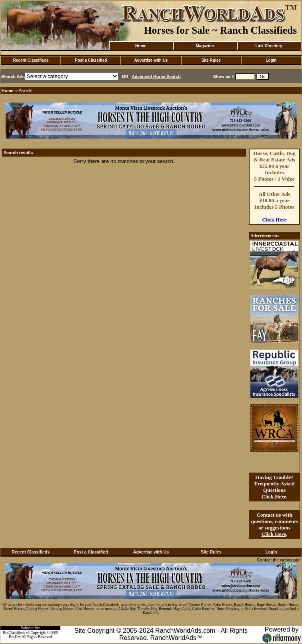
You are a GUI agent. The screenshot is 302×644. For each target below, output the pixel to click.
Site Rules (211, 60)
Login (271, 60)
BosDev (15, 637)
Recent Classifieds (31, 60)
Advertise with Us (151, 60)
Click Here (274, 220)
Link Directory (269, 46)
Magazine (205, 46)
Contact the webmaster (279, 560)
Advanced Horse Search (156, 76)
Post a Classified (91, 60)
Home (141, 46)
